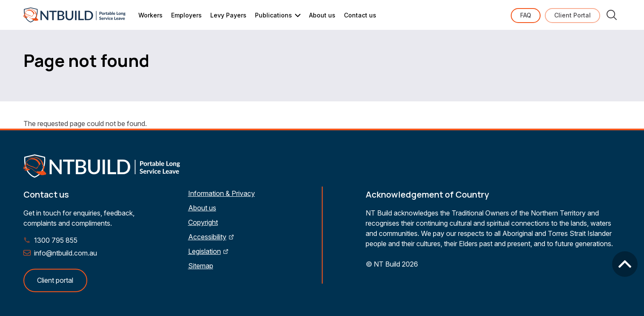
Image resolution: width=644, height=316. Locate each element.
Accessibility (207, 237)
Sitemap (201, 266)
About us (322, 15)
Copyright (203, 222)
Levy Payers (228, 15)
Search (612, 15)
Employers (186, 15)
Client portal (55, 280)
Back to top (625, 264)
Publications (273, 15)
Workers (150, 15)
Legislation (205, 251)
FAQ (526, 15)
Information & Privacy (222, 193)
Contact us (360, 15)
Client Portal (572, 15)
